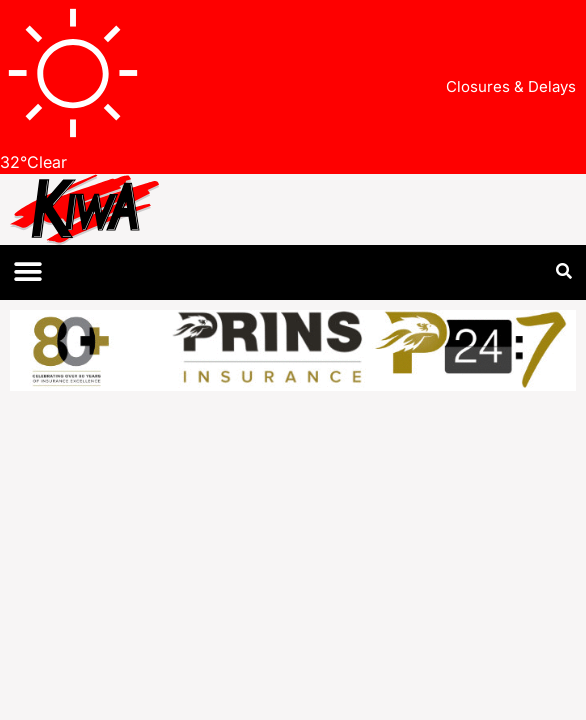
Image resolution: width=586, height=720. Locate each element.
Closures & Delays (511, 86)
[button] (27, 272)
